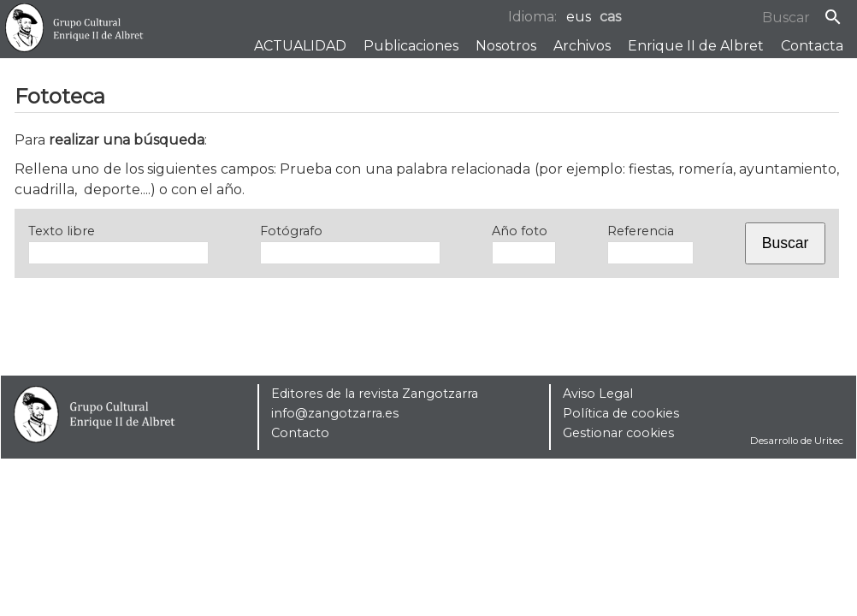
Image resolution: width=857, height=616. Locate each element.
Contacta (812, 46)
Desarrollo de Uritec (797, 441)
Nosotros (506, 46)
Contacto (300, 433)
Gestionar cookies (618, 433)
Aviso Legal (598, 394)
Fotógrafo (291, 231)
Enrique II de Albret (696, 46)
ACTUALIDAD (300, 46)
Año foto (520, 231)
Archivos (582, 46)
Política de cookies (621, 413)
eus (579, 17)
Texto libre (62, 231)
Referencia (641, 231)
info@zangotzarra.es (335, 413)
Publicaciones (411, 46)
